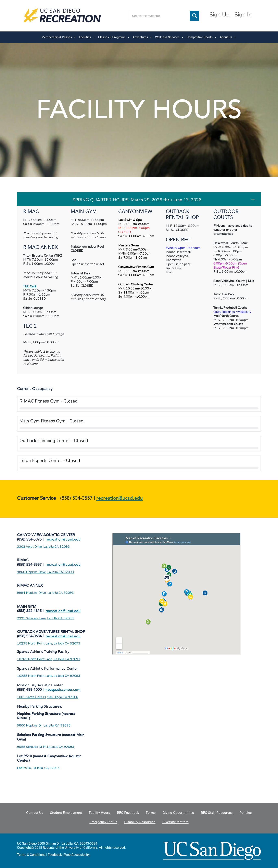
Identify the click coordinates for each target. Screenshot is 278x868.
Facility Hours (100, 813)
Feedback (55, 855)
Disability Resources (140, 822)
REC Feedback (128, 813)
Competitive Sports (202, 37)
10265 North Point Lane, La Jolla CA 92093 (49, 659)
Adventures (142, 37)
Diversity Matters (175, 822)
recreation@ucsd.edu (119, 498)
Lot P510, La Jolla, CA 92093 (38, 768)
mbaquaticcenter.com (62, 690)
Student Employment (66, 813)
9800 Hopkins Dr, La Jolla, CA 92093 (44, 725)
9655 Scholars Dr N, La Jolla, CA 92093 (46, 747)
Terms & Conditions (31, 855)
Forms (151, 813)
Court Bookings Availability (232, 312)
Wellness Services (169, 37)
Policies (246, 813)
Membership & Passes (59, 37)
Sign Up (219, 15)
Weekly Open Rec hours (183, 248)
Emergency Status (103, 822)
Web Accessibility (77, 855)
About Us (228, 37)
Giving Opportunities (178, 813)
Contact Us (35, 813)
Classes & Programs (114, 37)
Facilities (87, 37)
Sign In (243, 15)
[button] (139, 199)
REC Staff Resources (217, 813)
